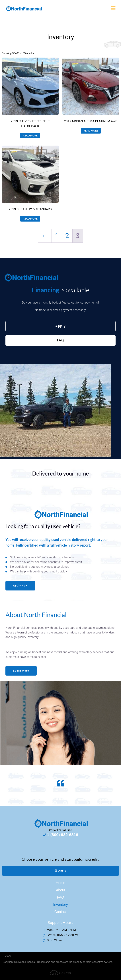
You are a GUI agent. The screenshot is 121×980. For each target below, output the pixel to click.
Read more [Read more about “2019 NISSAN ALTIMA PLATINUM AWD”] (91, 131)
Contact (61, 912)
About (60, 890)
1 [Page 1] (57, 236)
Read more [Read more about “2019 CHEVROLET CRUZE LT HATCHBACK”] (30, 135)
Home (60, 883)
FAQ (60, 897)
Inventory (60, 905)
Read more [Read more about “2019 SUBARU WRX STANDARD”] (30, 219)
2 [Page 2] (67, 236)
